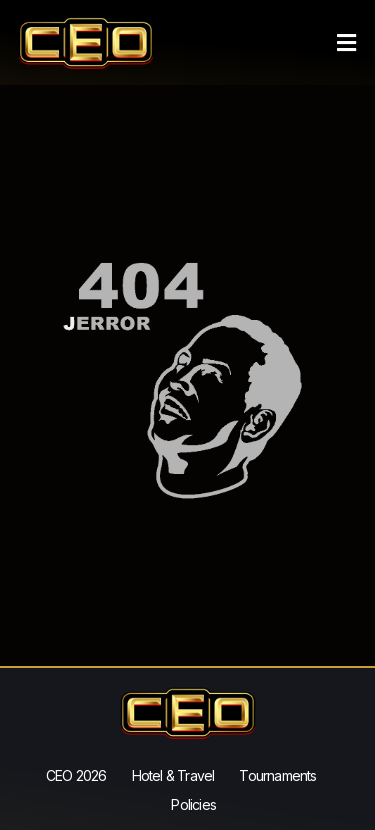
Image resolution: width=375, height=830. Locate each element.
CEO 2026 (76, 775)
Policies (193, 804)
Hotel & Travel (173, 775)
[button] (347, 42)
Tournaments (277, 775)
